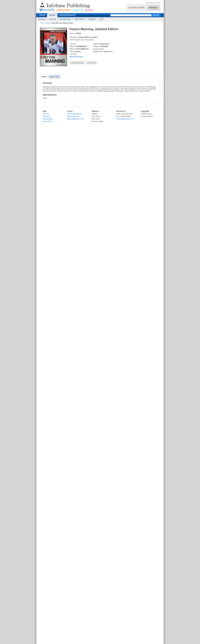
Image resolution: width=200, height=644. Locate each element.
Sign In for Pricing (76, 57)
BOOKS (42, 15)
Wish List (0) (154, 3)
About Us (46, 114)
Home (42, 23)
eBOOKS (52, 15)
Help (159, 3)
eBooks (47, 23)
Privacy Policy (47, 121)
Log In (102, 19)
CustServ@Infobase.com (125, 119)
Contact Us (46, 116)
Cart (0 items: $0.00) (136, 8)
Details (44, 77)
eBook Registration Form (76, 119)
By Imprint (53, 19)
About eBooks (80, 19)
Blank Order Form (73, 116)
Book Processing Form (75, 114)
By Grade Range (65, 19)
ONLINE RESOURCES (67, 15)
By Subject (42, 19)
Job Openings (47, 119)
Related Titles (54, 77)
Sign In (147, 3)
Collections (92, 19)
